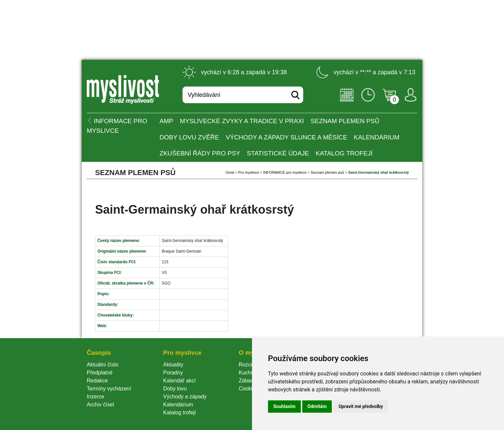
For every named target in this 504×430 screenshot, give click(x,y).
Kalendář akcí (180, 381)
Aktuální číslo (103, 365)
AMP (166, 121)
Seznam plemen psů (345, 121)
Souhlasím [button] (284, 406)
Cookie (248, 389)
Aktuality (173, 365)
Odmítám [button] (317, 406)
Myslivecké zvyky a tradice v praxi (242, 121)
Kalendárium (377, 137)
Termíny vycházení (109, 389)
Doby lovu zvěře (189, 137)
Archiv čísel (100, 405)
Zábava (248, 381)
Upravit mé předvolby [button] (361, 406)
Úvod (230, 172)
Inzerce (95, 397)
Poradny (173, 373)
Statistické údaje (278, 153)
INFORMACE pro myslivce (285, 172)
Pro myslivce (249, 172)
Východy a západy (185, 397)
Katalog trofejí (344, 153)
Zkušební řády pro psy (200, 153)
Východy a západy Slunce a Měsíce (286, 137)
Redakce (97, 381)
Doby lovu (175, 389)
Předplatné (100, 373)
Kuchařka (250, 373)
